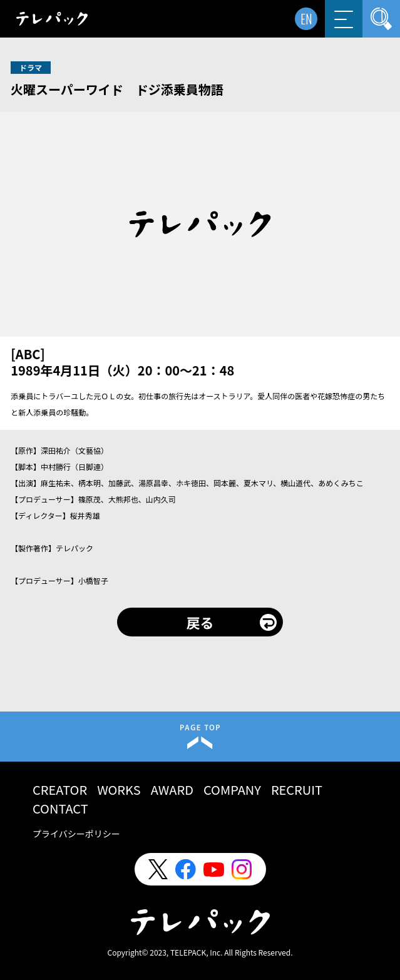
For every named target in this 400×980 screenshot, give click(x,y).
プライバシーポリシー (76, 834)
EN (306, 19)
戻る (200, 622)
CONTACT (60, 808)
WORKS (119, 789)
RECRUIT (297, 789)
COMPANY (232, 789)
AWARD (172, 789)
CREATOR (60, 789)
